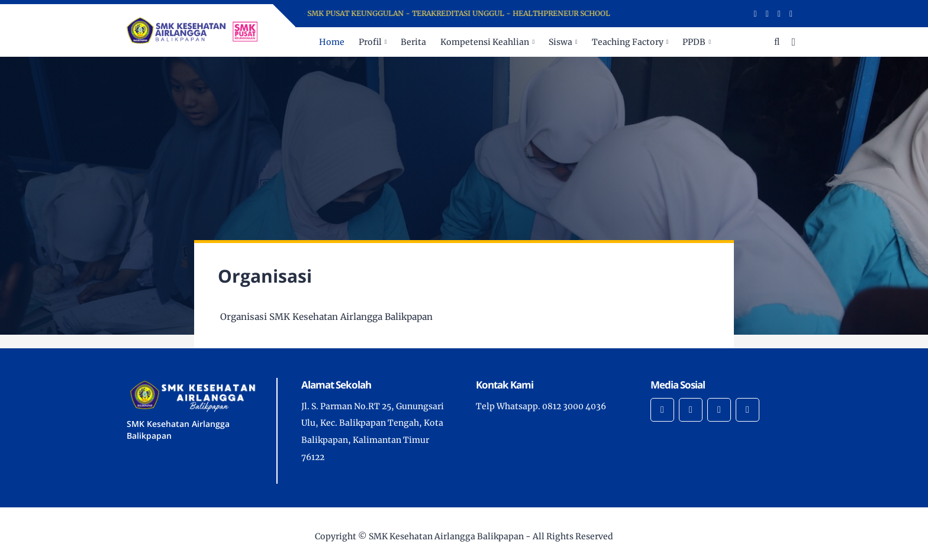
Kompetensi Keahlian (485, 42)
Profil (370, 42)
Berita (413, 42)
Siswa (560, 42)
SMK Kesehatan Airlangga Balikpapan (446, 536)
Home (332, 42)
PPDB (694, 42)
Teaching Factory (628, 42)
